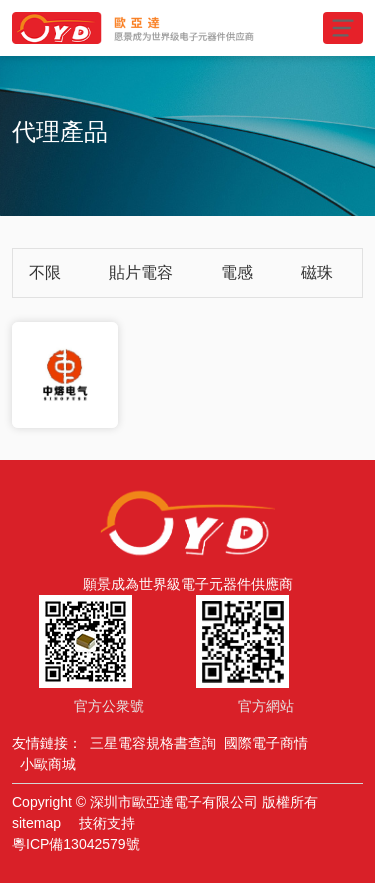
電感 (237, 272)
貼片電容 (141, 272)
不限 (45, 272)
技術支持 (107, 823)
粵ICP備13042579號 (76, 844)
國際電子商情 (266, 743)
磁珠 (317, 272)
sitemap (36, 823)
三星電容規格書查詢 (153, 743)
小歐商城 (48, 764)
